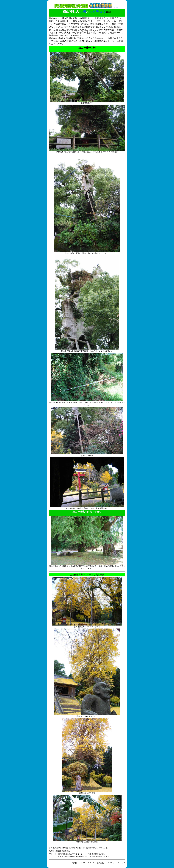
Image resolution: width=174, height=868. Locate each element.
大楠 (83, 12)
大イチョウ (98, 12)
